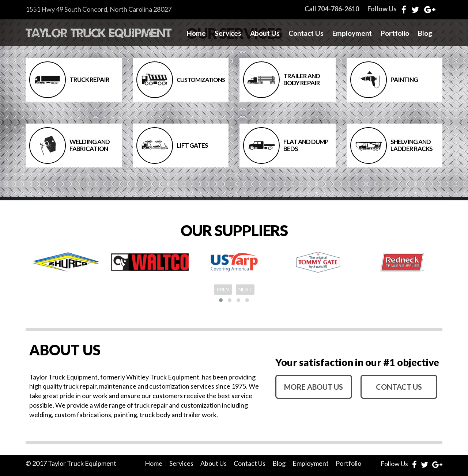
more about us (314, 387)
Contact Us (306, 33)
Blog (425, 33)
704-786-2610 (338, 9)
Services (228, 33)
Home (196, 33)
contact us (399, 387)
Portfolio (395, 33)
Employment (352, 33)
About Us (265, 33)
